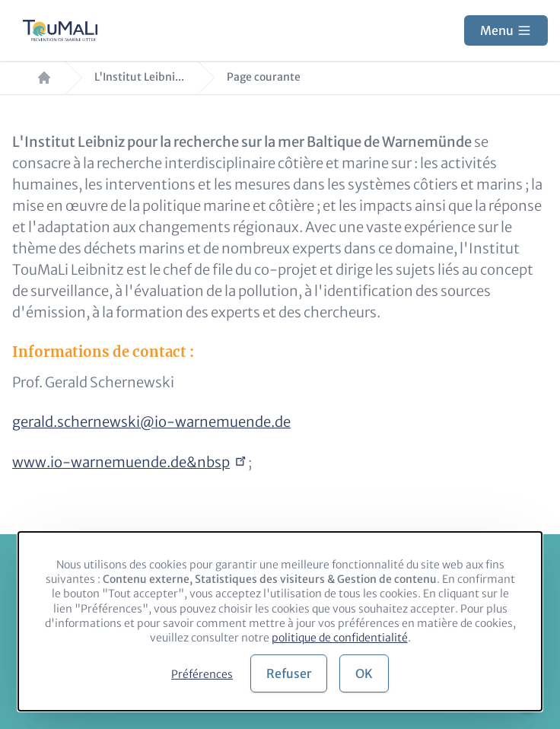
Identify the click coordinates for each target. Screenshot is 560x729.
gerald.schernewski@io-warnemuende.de (151, 422)
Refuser (289, 673)
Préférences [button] (202, 674)
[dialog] (280, 621)
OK (364, 673)
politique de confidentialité (340, 638)
